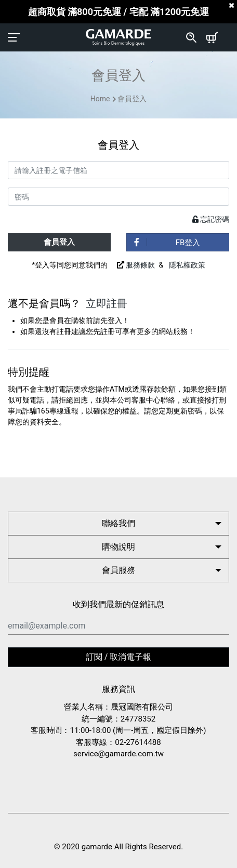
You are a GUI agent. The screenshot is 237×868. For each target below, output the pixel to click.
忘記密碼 (211, 219)
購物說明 (118, 547)
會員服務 (118, 570)
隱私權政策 (187, 265)
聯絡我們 (118, 523)
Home (100, 99)
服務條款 (140, 265)
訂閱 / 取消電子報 (119, 657)
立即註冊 (107, 303)
